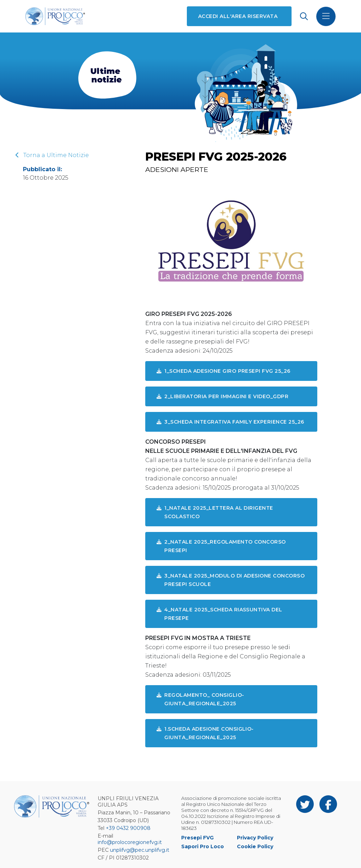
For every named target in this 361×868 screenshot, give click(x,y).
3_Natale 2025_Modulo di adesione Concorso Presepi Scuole (231, 580)
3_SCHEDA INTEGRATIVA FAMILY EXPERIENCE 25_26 (230, 422)
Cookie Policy (255, 846)
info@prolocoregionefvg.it (130, 842)
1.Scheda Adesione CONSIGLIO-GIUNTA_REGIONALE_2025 (205, 733)
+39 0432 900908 (128, 828)
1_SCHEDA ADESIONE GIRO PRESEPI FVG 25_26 (224, 371)
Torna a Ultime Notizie (52, 155)
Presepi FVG (197, 838)
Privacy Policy (255, 838)
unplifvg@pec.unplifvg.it (140, 850)
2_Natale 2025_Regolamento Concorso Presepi (221, 546)
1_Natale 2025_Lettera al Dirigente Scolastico (215, 512)
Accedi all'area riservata (238, 16)
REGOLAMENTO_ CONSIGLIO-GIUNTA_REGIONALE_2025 (200, 699)
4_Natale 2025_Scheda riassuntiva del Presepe (219, 614)
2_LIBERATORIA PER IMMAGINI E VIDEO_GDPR (222, 396)
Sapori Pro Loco (203, 846)
